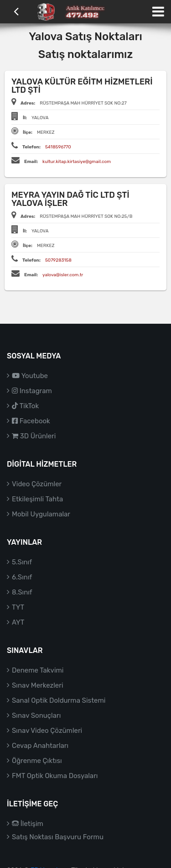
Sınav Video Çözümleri (47, 731)
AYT (18, 622)
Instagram (32, 391)
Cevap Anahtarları (40, 746)
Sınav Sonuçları (36, 715)
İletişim (28, 824)
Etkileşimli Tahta (37, 499)
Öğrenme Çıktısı (37, 761)
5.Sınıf (22, 562)
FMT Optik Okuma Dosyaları (55, 776)
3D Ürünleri (34, 436)
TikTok (25, 406)
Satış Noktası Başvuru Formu (58, 837)
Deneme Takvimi (38, 670)
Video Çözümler (37, 484)
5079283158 (58, 260)
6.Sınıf (22, 577)
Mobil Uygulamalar (41, 514)
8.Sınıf (22, 592)
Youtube (30, 376)
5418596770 (58, 147)
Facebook (31, 421)
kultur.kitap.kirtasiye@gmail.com (77, 162)
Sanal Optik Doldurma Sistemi (59, 700)
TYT (18, 607)
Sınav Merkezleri (38, 685)
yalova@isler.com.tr (63, 275)
